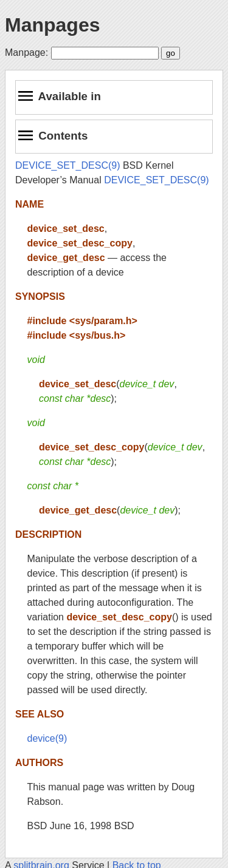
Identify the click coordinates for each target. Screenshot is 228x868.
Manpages (52, 25)
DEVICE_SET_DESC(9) (68, 165)
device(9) (47, 738)
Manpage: (26, 53)
